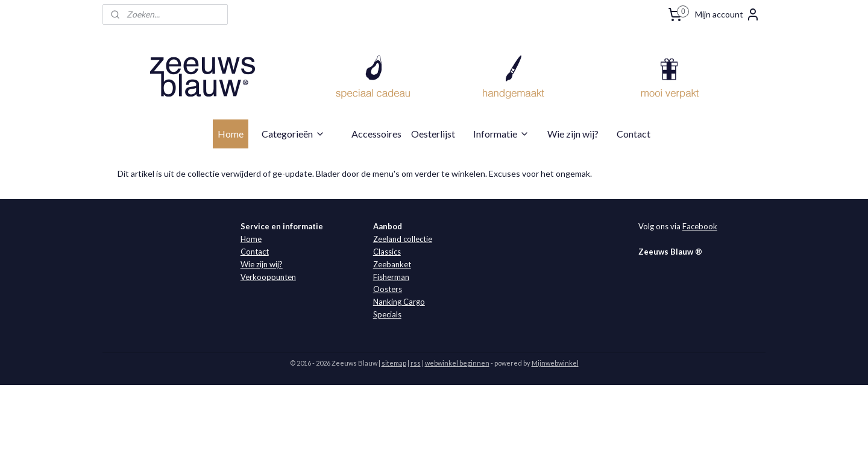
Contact (634, 134)
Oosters (388, 289)
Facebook (700, 226)
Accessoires (376, 134)
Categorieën (293, 134)
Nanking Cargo (399, 302)
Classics (387, 252)
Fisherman (391, 277)
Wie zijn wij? (573, 134)
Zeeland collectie (403, 239)
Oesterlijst (433, 134)
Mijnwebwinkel (555, 363)
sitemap (394, 363)
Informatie (501, 134)
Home (231, 134)
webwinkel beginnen (457, 363)
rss (416, 363)
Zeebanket (392, 264)
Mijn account (728, 14)
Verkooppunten (268, 277)
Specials (387, 314)
